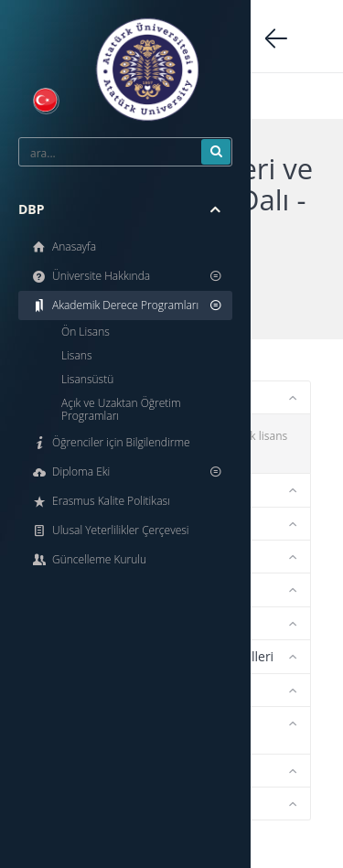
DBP (119, 209)
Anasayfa (63, 246)
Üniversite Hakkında (127, 276)
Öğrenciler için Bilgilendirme (110, 442)
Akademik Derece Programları (127, 305)
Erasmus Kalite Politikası (100, 501)
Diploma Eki (127, 472)
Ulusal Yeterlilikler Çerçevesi (110, 530)
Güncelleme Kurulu (88, 559)
